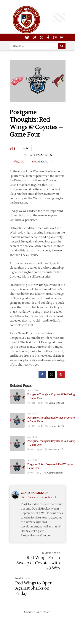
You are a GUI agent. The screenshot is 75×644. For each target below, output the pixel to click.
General (42, 162)
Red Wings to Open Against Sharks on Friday (34, 588)
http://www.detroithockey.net (39, 497)
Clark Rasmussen (39, 155)
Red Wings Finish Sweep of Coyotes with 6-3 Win (38, 563)
